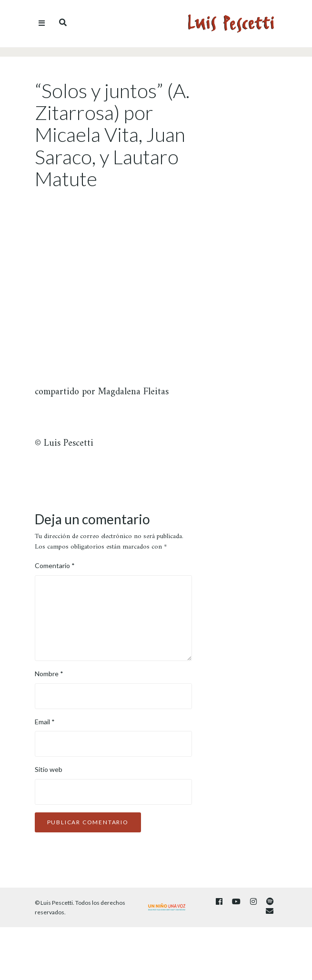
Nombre (49, 674)
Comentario (55, 565)
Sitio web (49, 769)
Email (45, 722)
